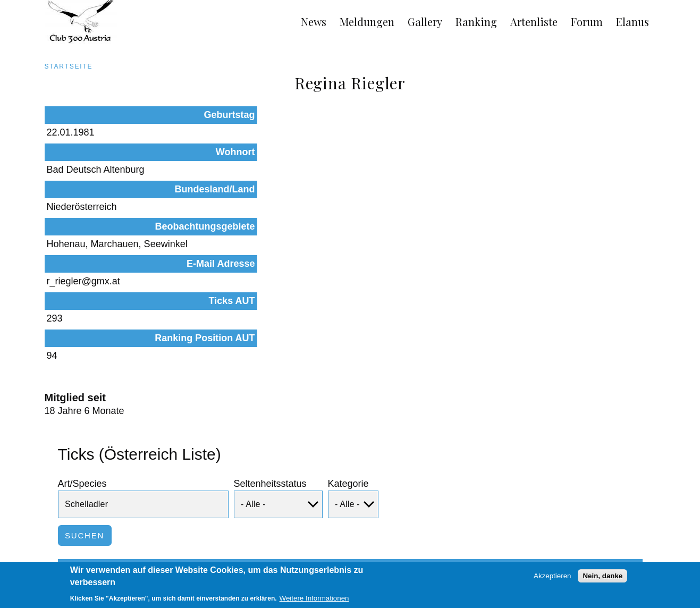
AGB (40, 561)
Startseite (69, 66)
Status (195, 456)
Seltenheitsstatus (270, 361)
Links (128, 561)
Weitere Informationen (314, 600)
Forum (587, 22)
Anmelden (647, 561)
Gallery (425, 22)
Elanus (632, 22)
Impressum (84, 561)
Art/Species (82, 361)
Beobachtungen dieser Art (559, 496)
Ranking (476, 22)
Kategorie (348, 361)
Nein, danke (602, 577)
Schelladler (103, 496)
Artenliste (534, 22)
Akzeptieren (552, 577)
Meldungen (367, 22)
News (314, 22)
